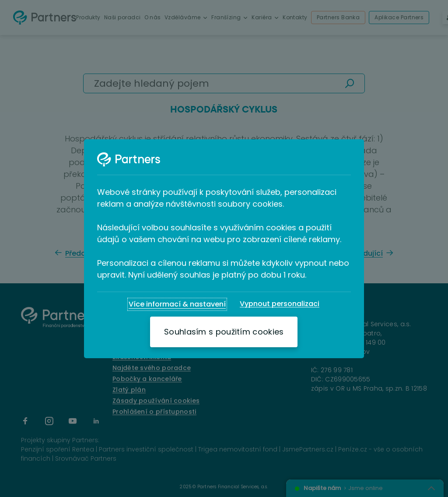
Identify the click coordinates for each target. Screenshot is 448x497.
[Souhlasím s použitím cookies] (224, 332)
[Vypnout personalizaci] (280, 304)
